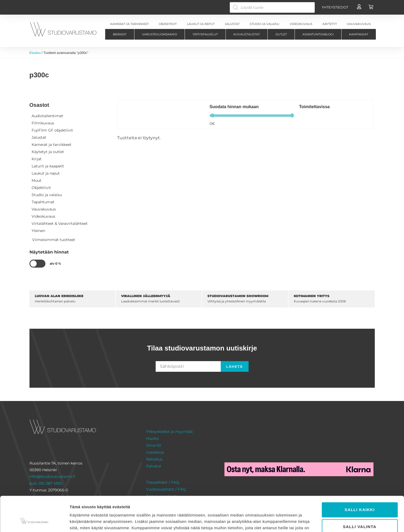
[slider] (213, 115)
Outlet (281, 34)
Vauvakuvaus (44, 209)
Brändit (120, 34)
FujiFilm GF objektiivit (52, 130)
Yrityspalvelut (205, 34)
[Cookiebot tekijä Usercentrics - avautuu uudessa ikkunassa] (34, 522)
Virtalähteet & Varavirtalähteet (60, 223)
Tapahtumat (43, 202)
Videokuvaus (43, 216)
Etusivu (35, 53)
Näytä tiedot (284, 522)
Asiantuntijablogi (318, 34)
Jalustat (39, 137)
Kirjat (37, 159)
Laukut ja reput (46, 173)
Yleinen (38, 231)
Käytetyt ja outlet (48, 152)
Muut (37, 180)
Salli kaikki (360, 480)
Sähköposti (168, 359)
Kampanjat (359, 34)
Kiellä (360, 514)
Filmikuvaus (43, 123)
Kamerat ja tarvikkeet (52, 145)
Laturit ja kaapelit (48, 166)
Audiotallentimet (47, 116)
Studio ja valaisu (47, 195)
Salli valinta (360, 497)
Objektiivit (41, 188)
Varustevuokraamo (160, 34)
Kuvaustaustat (247, 34)
